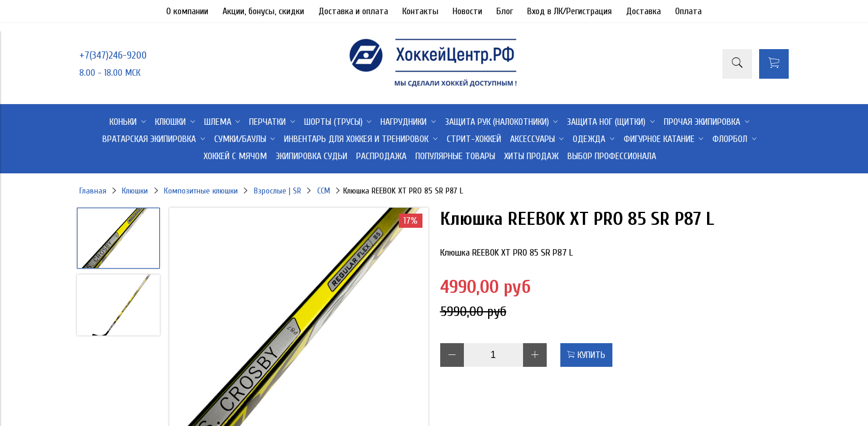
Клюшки (135, 191)
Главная (93, 191)
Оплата (688, 11)
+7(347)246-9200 (113, 55)
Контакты (420, 11)
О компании (187, 11)
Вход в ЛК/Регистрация (569, 11)
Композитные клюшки (201, 191)
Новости (467, 11)
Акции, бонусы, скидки (263, 11)
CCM (324, 191)
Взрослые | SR (277, 191)
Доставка (643, 11)
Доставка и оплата (353, 11)
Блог (505, 11)
